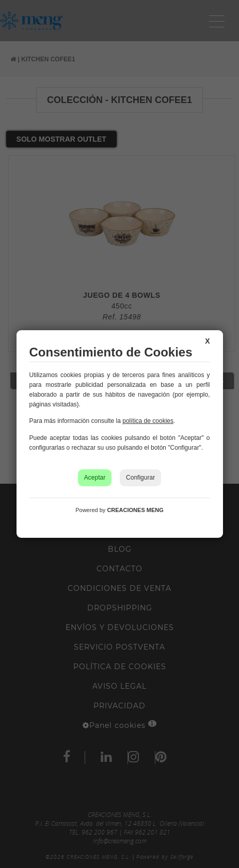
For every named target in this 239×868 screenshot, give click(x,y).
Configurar (140, 478)
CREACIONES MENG (135, 510)
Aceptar (95, 478)
